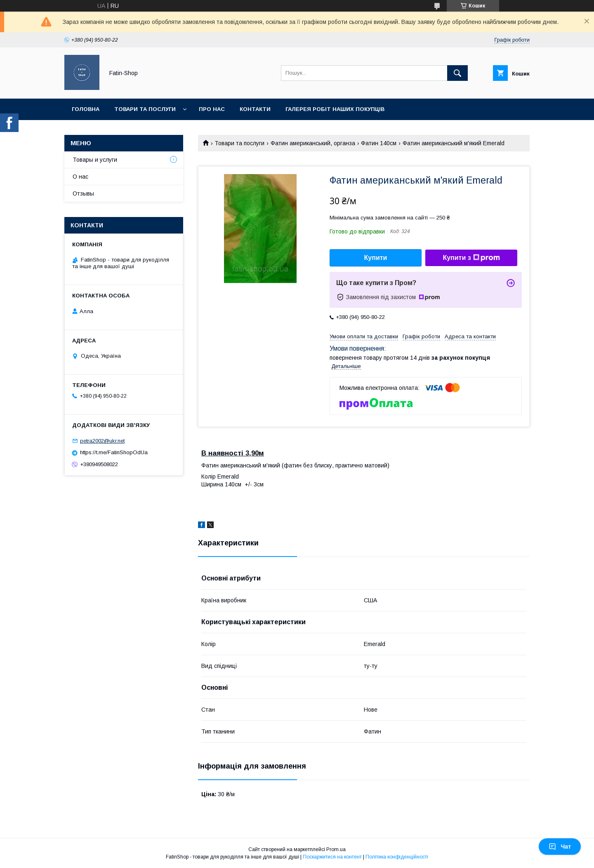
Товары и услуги (95, 160)
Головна (86, 109)
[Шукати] (457, 73)
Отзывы (83, 193)
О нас (80, 177)
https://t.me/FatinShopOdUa (114, 452)
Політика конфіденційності (397, 857)
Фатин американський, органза (313, 143)
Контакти (255, 109)
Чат (560, 847)
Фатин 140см (379, 143)
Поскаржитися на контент (332, 857)
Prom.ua (336, 849)
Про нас (212, 109)
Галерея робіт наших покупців (335, 109)
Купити (376, 258)
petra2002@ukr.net (102, 441)
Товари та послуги (145, 109)
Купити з (471, 258)
